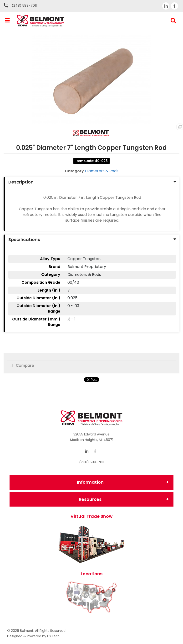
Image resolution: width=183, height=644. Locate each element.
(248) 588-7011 (24, 5)
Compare (21, 366)
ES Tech (53, 636)
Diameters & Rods (102, 171)
